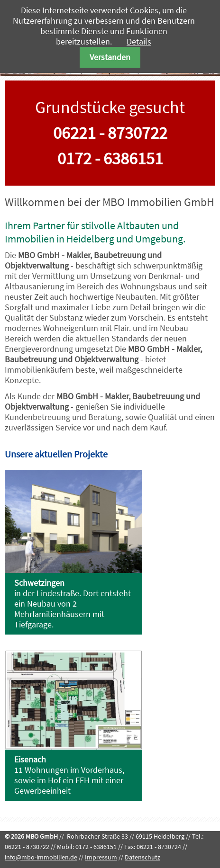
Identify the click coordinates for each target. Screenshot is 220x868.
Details (139, 41)
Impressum (101, 857)
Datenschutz (142, 857)
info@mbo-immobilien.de (41, 857)
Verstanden (110, 57)
